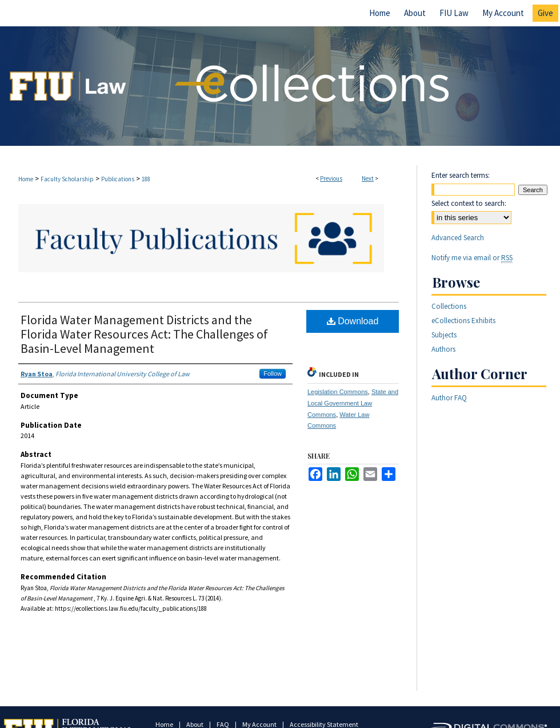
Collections (449, 306)
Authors (443, 349)
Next (368, 178)
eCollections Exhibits (463, 321)
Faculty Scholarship (67, 179)
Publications (118, 179)
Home (26, 179)
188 (146, 179)
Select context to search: (469, 203)
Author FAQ (449, 398)
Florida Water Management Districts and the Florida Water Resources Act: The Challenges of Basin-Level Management (144, 334)
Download (353, 321)
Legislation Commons (338, 392)
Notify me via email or (472, 258)
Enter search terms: (461, 175)
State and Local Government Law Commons (353, 403)
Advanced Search (458, 238)
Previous (331, 178)
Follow (273, 373)
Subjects (444, 335)
